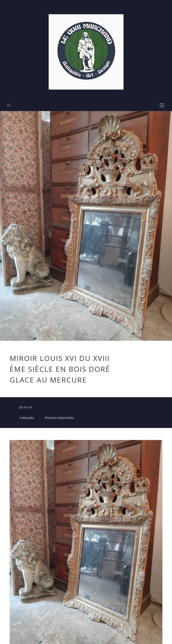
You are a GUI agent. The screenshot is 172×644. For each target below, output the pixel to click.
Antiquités (27, 418)
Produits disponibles (59, 418)
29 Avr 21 (26, 407)
